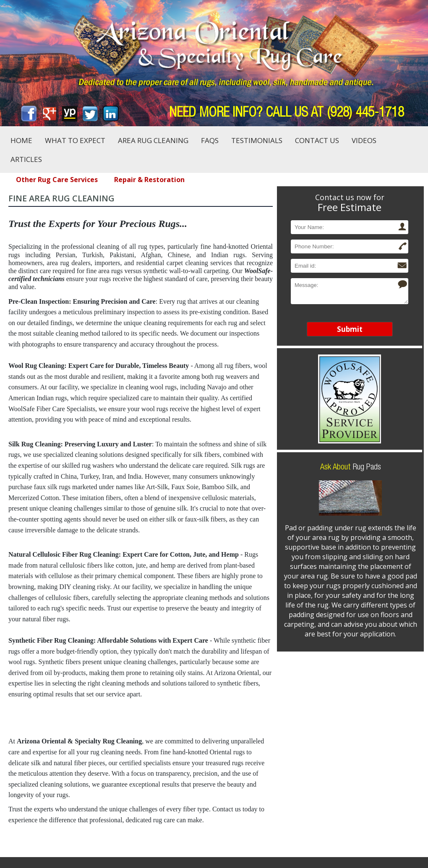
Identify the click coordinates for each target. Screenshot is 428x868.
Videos (364, 140)
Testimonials (257, 140)
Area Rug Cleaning (153, 140)
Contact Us (317, 140)
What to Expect (75, 140)
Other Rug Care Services (57, 180)
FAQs (210, 140)
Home (21, 140)
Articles (26, 159)
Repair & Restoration (149, 180)
